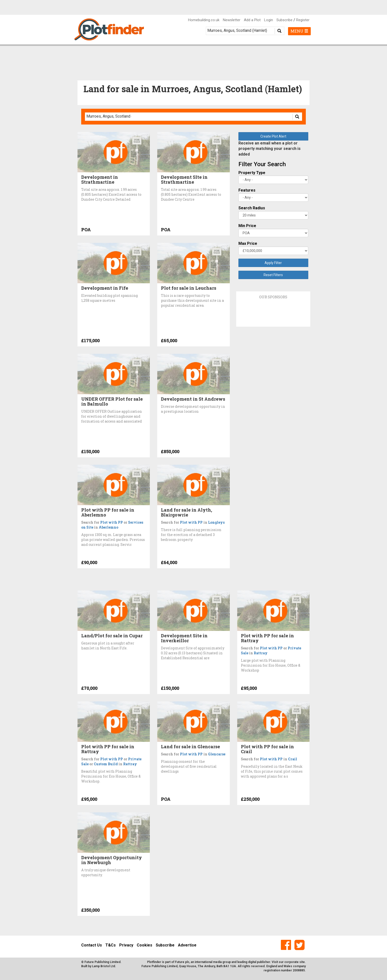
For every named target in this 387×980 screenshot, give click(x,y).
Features (247, 190)
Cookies (145, 945)
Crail (293, 759)
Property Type (252, 173)
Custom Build (106, 764)
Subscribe (284, 20)
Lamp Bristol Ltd (104, 966)
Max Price (248, 243)
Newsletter (232, 20)
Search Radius (252, 208)
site (302, 962)
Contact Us (92, 945)
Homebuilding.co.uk (204, 20)
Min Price (247, 226)
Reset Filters (273, 275)
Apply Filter (273, 263)
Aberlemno (108, 527)
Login (269, 20)
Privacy (126, 945)
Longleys (216, 522)
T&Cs (111, 945)
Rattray (261, 653)
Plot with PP (112, 522)
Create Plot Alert (273, 136)
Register (303, 20)
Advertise (187, 945)
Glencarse (217, 754)
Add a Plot (252, 20)
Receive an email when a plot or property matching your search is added (270, 149)
